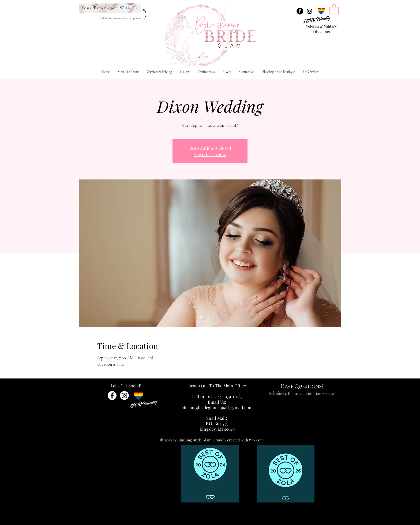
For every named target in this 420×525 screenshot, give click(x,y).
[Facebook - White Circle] (112, 395)
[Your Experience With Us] (110, 8)
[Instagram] (310, 11)
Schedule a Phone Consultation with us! (302, 393)
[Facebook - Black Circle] (300, 11)
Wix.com (256, 440)
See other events (210, 154)
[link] (334, 9)
